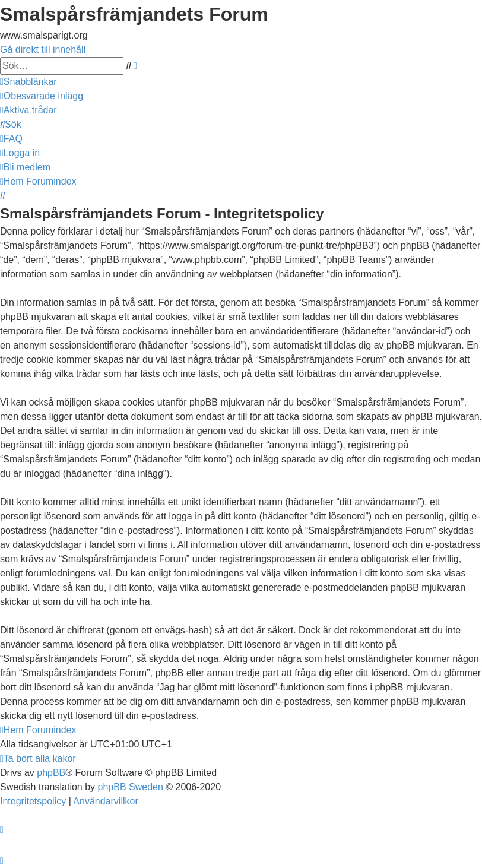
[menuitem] (42, 96)
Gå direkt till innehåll (43, 50)
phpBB (51, 773)
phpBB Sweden (131, 787)
